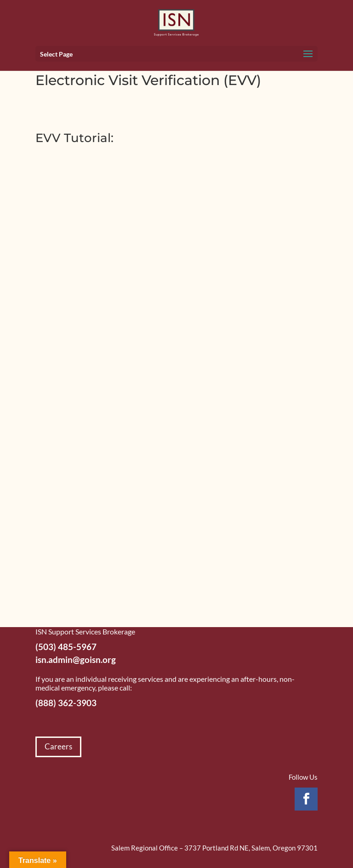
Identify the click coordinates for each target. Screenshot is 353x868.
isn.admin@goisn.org (76, 660)
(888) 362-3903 (66, 703)
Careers (58, 746)
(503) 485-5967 (66, 647)
